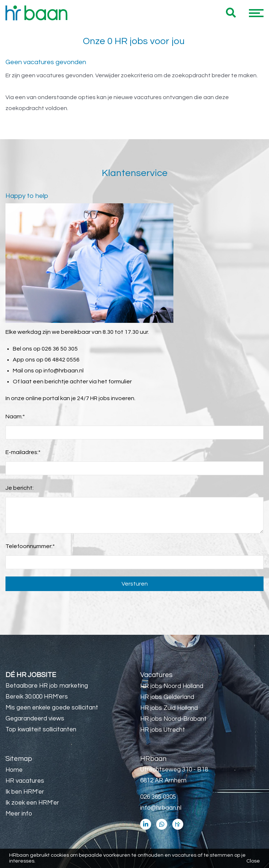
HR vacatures (25, 781)
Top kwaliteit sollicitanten (41, 730)
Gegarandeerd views (35, 719)
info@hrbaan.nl (64, 371)
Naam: (15, 417)
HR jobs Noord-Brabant (173, 719)
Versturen (135, 584)
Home (14, 770)
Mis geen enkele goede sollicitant (52, 708)
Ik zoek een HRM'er (32, 803)
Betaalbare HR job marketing (47, 686)
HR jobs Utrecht (163, 730)
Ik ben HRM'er (25, 792)
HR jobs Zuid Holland (169, 708)
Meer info (19, 814)
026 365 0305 (158, 797)
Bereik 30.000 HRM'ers (37, 697)
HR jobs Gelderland (167, 697)
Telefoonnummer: (30, 546)
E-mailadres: (23, 452)
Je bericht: (20, 488)
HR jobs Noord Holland (172, 686)
